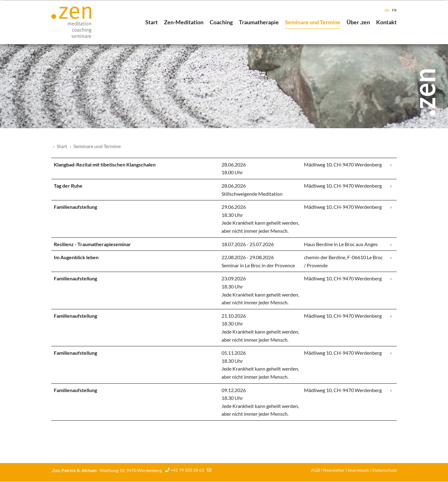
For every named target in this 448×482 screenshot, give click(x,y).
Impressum (359, 470)
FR (394, 10)
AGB (316, 470)
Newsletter (334, 470)
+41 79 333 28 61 (187, 470)
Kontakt (386, 22)
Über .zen (358, 22)
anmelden (303, 471)
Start (152, 22)
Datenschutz (385, 470)
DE (387, 10)
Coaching (221, 22)
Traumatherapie (259, 22)
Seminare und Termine (313, 22)
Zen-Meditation (184, 22)
